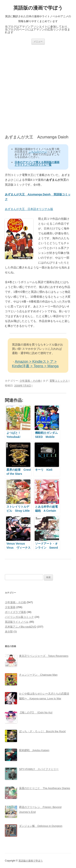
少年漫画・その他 (30, 381)
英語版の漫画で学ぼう (38, 8)
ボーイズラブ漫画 (15, 612)
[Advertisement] (38, 90)
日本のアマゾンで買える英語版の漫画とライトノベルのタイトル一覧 (37, 164)
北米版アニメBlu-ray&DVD (21, 627)
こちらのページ (38, 152)
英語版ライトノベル (17, 622)
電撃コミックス (59, 381)
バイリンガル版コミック (19, 617)
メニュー (38, 41)
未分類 (9, 632)
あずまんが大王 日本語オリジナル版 (29, 209)
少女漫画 (10, 607)
